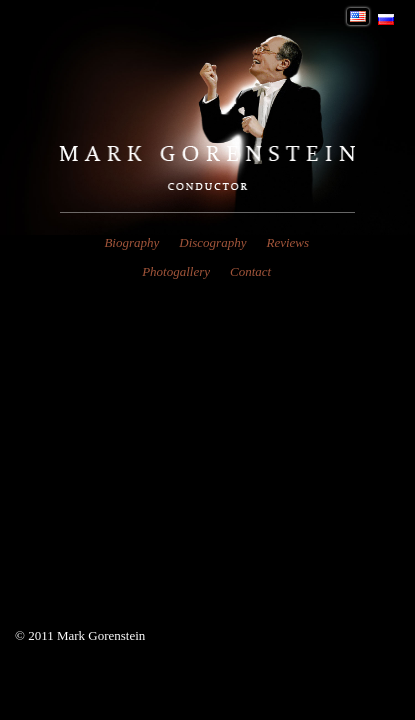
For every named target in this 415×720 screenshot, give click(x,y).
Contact (250, 271)
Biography (131, 242)
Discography (212, 242)
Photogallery (176, 271)
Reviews (287, 242)
